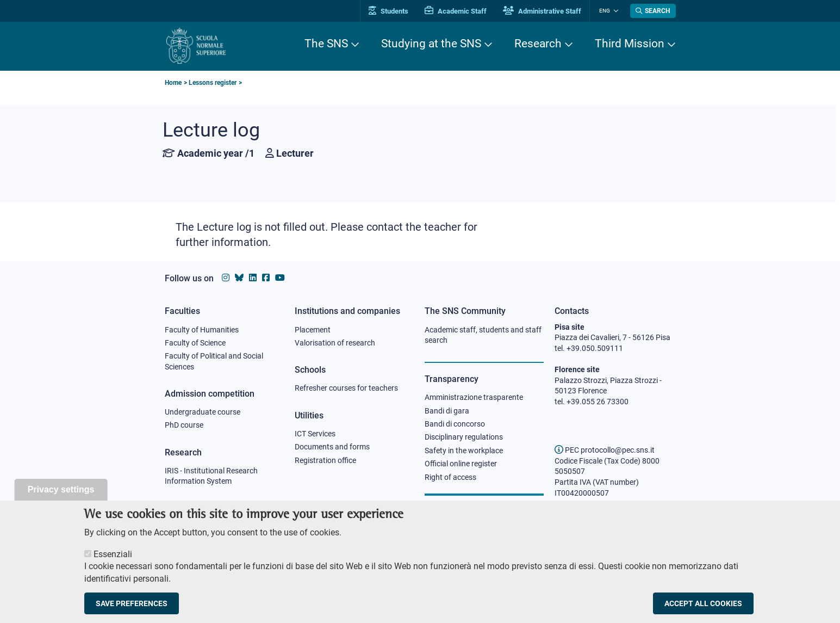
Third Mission (630, 44)
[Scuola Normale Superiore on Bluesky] (239, 278)
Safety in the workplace (464, 451)
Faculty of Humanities (202, 330)
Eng (606, 11)
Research (538, 44)
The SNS (326, 44)
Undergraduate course (203, 412)
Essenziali (113, 554)
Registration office (325, 461)
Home (173, 83)
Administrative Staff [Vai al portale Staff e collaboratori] (544, 11)
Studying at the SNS (431, 44)
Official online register (461, 465)
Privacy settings (61, 489)
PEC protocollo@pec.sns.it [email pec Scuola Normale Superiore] (605, 450)
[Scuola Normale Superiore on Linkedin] (253, 278)
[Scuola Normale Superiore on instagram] (226, 278)
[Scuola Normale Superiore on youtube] (280, 278)
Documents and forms (332, 447)
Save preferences (132, 603)
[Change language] (615, 11)
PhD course (184, 426)
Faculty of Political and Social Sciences (214, 362)
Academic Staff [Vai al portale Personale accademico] (458, 11)
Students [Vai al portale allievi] (391, 11)
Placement (313, 330)
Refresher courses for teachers (346, 388)
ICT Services (315, 434)
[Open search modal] (653, 11)
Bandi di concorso (455, 424)
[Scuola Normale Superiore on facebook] (266, 278)
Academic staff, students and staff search (483, 335)
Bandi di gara (447, 411)
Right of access (450, 478)
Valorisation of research (335, 343)
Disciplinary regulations (464, 438)
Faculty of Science (195, 343)
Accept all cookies (703, 603)
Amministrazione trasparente (474, 398)
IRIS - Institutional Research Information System (211, 477)
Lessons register (213, 83)
